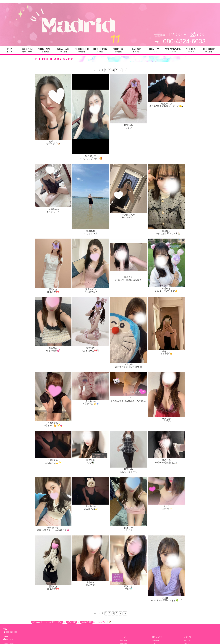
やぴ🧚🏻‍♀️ (129, 454)
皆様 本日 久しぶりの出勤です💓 (53, 444)
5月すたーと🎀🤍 (91, 351)
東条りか (53, 348)
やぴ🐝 (91, 435)
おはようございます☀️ (166, 291)
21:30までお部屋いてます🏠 (166, 233)
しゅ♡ (128, 128)
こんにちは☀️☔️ (91, 376)
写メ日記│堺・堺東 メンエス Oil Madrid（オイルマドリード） (194, 1)
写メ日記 (188, 494)
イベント (156, 497)
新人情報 (124, 494)
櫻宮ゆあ (128, 125)
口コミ (187, 497)
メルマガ (124, 500)
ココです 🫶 (166, 354)
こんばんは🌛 (91, 444)
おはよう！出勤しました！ (128, 280)
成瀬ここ (53, 141)
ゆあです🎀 (53, 292)
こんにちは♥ (91, 292)
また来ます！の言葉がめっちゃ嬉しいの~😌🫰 (134, 376)
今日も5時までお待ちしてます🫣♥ (166, 106)
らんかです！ (53, 211)
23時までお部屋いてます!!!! (128, 367)
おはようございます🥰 (91, 158)
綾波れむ (91, 432)
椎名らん (128, 277)
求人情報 (188, 500)
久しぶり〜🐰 (91, 233)
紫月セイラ (91, 156)
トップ (123, 490)
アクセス (156, 500)
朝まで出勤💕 (53, 351)
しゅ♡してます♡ (128, 435)
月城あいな (166, 104)
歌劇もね (91, 231)
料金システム (157, 490)
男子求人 (124, 503)
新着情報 (124, 497)
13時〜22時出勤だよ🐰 (166, 435)
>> (125, 70)
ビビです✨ (166, 444)
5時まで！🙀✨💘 (53, 426)
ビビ (128, 374)
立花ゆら (166, 231)
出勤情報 (156, 494)
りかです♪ (166, 376)
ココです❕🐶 (53, 144)
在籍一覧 (188, 490)
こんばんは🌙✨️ (53, 435)
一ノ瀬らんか (53, 209)
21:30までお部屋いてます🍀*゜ (166, 454)
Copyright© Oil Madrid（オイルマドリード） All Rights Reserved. (110, 526)
